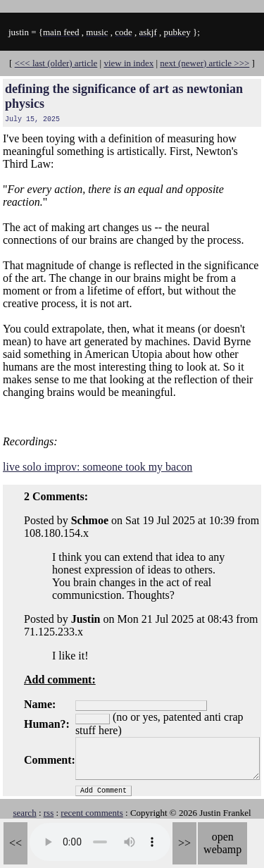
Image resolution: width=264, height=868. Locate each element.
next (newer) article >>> (205, 63)
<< (15, 843)
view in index (128, 63)
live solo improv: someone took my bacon (98, 467)
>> (184, 843)
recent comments (92, 813)
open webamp (222, 843)
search (24, 813)
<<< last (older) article (56, 63)
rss (49, 813)
